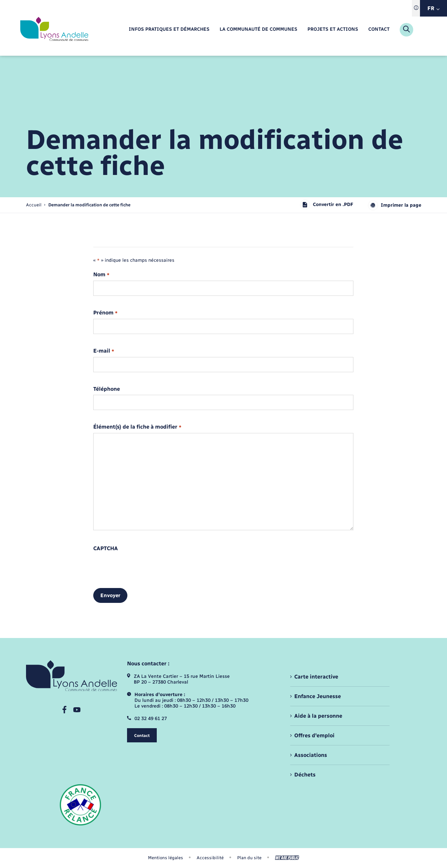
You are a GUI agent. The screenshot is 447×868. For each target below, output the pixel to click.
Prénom (105, 313)
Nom (101, 275)
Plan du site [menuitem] (249, 858)
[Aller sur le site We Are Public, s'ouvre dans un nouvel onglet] (287, 858)
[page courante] (89, 205)
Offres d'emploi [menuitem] (314, 735)
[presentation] (145, 567)
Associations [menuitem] (311, 755)
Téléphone (107, 389)
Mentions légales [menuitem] (166, 858)
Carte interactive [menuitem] (316, 677)
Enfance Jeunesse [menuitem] (318, 696)
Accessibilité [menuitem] (210, 858)
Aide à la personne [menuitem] (318, 716)
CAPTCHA (106, 548)
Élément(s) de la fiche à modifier (137, 427)
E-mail (104, 351)
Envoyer (110, 595)
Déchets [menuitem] (305, 775)
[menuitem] (169, 30)
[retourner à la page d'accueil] (54, 30)
